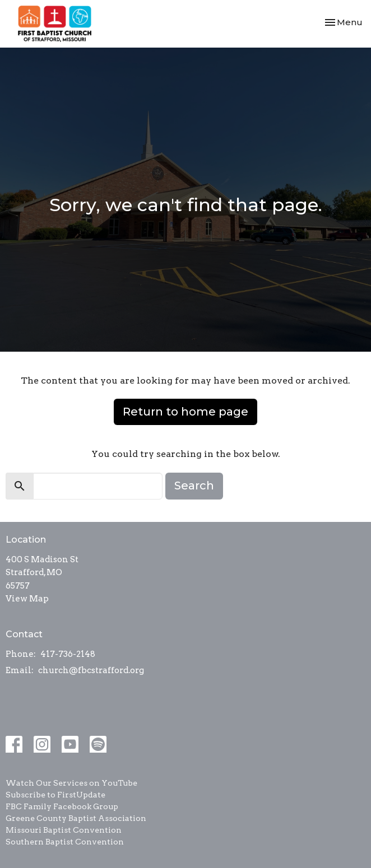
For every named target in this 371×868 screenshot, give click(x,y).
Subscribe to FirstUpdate (55, 795)
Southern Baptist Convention (65, 842)
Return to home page (186, 412)
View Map (27, 599)
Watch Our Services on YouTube (71, 783)
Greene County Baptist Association (76, 818)
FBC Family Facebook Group (62, 806)
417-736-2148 (68, 654)
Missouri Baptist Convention (64, 830)
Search (194, 486)
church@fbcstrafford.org (91, 670)
